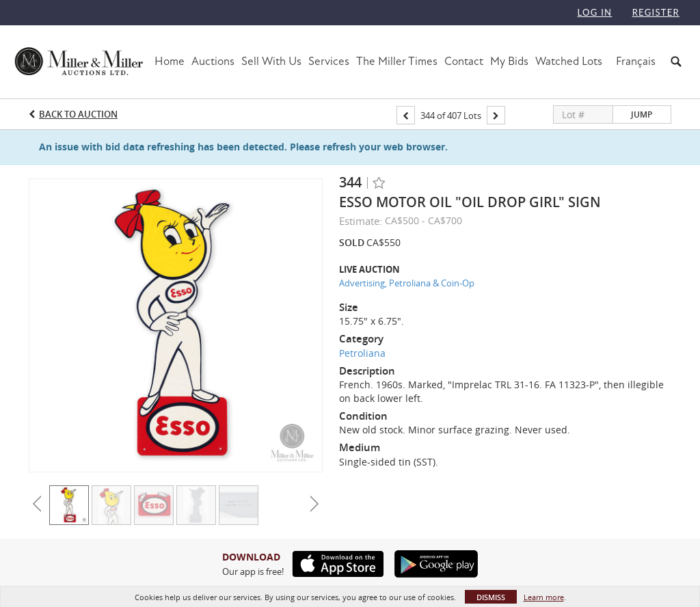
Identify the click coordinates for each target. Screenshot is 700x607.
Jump (642, 114)
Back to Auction (78, 114)
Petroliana (362, 353)
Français (636, 61)
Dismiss (491, 597)
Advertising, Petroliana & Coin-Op (407, 283)
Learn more (544, 597)
